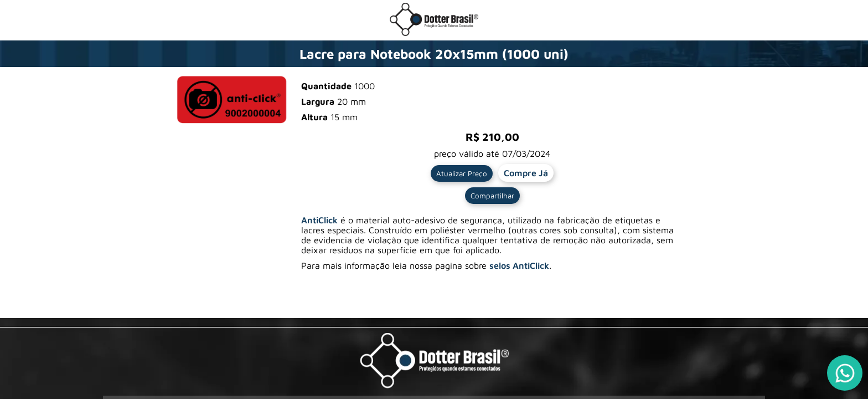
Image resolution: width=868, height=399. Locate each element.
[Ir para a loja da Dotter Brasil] (434, 33)
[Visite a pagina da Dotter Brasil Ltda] (434, 362)
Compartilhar (492, 196)
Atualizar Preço (462, 173)
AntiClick (319, 220)
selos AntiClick (519, 265)
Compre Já (526, 173)
